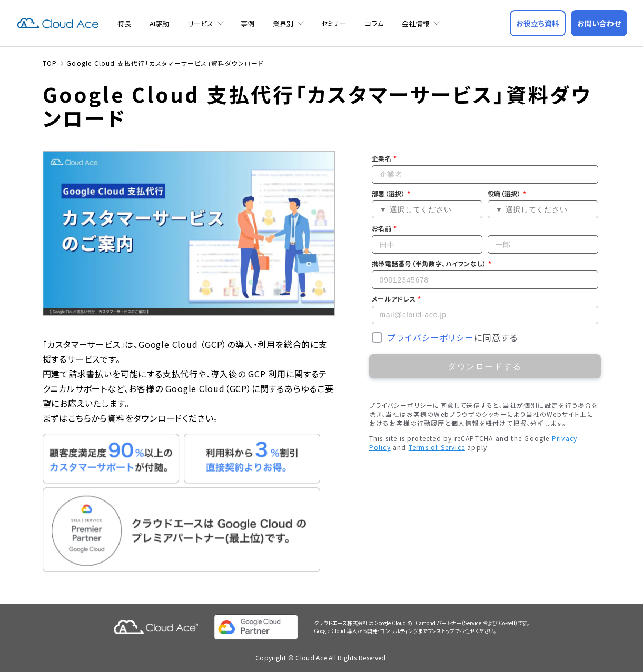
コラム (374, 23)
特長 (124, 23)
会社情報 (416, 23)
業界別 (283, 23)
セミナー (334, 23)
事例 (248, 23)
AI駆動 (159, 23)
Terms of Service (437, 447)
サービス (200, 23)
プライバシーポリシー (431, 337)
